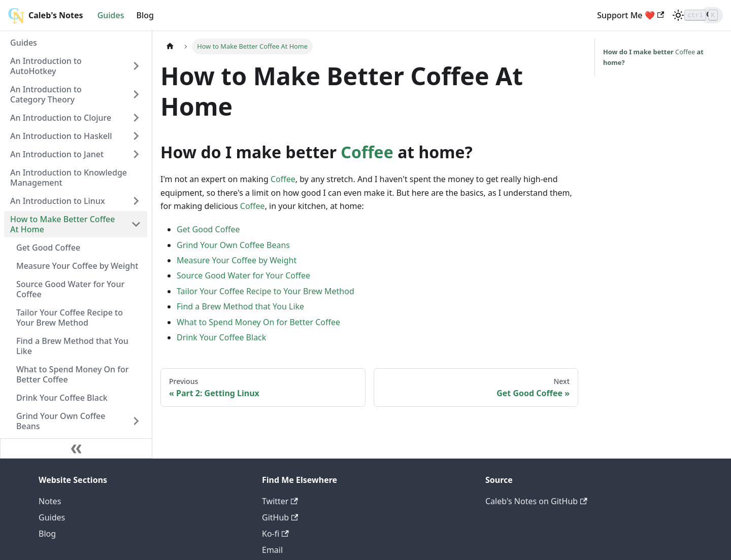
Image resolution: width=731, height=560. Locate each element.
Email (272, 550)
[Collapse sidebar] (76, 448)
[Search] (692, 15)
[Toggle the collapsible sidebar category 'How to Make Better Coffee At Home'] (136, 224)
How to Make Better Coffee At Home (62, 224)
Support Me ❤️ (592, 15)
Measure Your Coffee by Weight (77, 266)
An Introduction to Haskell (61, 136)
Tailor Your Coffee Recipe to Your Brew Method (70, 318)
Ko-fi (275, 534)
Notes (50, 501)
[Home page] (170, 46)
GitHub (280, 517)
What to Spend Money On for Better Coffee (73, 374)
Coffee (367, 152)
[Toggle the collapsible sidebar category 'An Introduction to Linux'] (136, 201)
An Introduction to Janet (57, 154)
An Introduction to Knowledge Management (69, 178)
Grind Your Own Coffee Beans (61, 421)
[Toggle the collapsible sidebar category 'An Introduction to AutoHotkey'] (136, 66)
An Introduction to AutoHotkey (46, 66)
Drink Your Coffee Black (62, 398)
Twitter (280, 501)
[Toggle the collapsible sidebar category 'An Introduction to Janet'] (136, 154)
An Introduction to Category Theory (46, 94)
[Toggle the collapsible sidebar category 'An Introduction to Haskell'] (136, 136)
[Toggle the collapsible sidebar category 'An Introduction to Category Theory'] (136, 94)
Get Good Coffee (48, 248)
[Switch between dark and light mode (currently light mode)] (640, 15)
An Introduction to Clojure (61, 118)
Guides (111, 15)
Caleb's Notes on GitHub (536, 501)
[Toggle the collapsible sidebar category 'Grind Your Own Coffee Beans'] (136, 421)
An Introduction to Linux (58, 201)
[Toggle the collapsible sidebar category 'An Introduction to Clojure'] (136, 118)
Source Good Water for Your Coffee (70, 289)
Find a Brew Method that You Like (72, 346)
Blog (145, 15)
